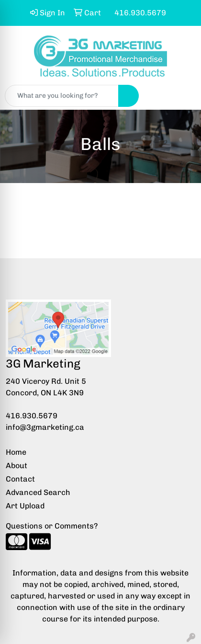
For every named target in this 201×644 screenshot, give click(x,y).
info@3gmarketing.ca (45, 427)
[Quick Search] (62, 96)
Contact (20, 479)
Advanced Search (38, 492)
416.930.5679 (32, 416)
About (17, 466)
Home (16, 452)
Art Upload (25, 506)
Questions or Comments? (52, 526)
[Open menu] (182, 96)
